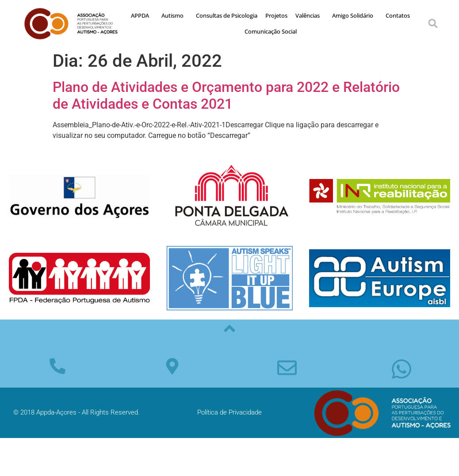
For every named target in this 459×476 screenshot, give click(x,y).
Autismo (175, 15)
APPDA (142, 15)
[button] (433, 23)
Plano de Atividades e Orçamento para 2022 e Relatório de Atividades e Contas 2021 (226, 95)
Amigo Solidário (355, 15)
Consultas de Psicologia (227, 15)
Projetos (276, 15)
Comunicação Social (271, 31)
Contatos (398, 15)
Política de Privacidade (229, 412)
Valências (310, 15)
